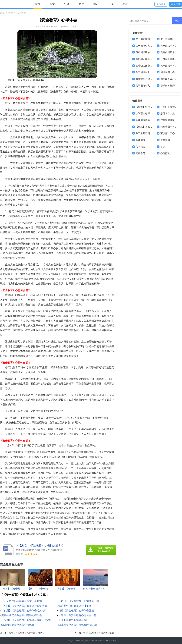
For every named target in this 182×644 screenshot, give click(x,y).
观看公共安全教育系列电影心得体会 (22, 615)
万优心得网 (86, 641)
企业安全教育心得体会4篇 (73, 620)
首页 (38, 4)
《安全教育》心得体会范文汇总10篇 (22, 601)
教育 (81, 4)
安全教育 (21, 13)
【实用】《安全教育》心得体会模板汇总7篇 (26, 620)
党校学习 (140, 153)
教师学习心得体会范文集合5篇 (152, 79)
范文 (52, 4)
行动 (67, 4)
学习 (96, 4)
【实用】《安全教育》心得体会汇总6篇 (23, 611)
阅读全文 (65, 27)
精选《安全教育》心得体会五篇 (76, 611)
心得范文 (165, 153)
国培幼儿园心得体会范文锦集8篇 (153, 66)
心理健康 (140, 140)
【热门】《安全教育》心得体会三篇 (79, 601)
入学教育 (140, 147)
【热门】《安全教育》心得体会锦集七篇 (24, 606)
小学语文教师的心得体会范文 (151, 113)
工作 (111, 4)
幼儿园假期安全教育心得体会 (18, 625)
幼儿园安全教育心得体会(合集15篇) (78, 625)
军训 (163, 147)
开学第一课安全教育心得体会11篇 (77, 615)
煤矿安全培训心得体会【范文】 (76, 606)
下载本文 (75, 27)
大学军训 (165, 140)
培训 (125, 4)
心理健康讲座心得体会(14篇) (151, 120)
